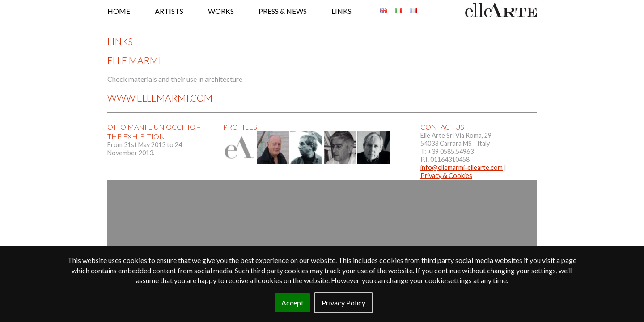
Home (119, 11)
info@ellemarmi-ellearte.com (462, 167)
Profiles (240, 127)
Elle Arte (501, 10)
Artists (169, 11)
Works (221, 11)
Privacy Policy (343, 303)
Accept (292, 303)
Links (341, 11)
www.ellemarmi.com (160, 98)
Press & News (283, 11)
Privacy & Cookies (446, 176)
